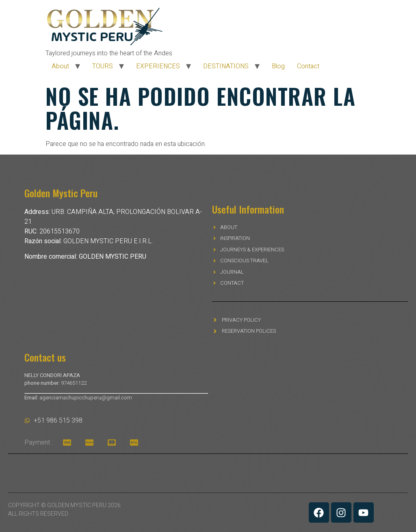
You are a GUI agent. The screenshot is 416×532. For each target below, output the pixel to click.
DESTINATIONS (226, 66)
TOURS (103, 66)
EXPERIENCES (158, 66)
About (60, 66)
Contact (308, 66)
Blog (278, 66)
